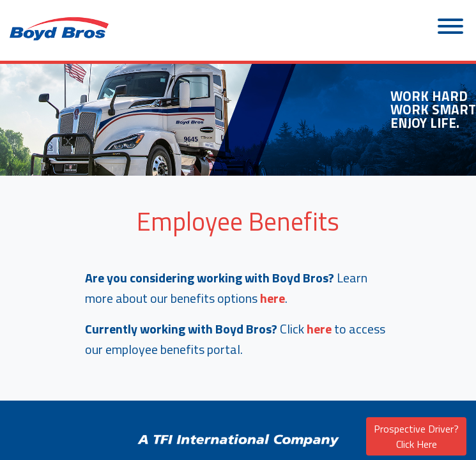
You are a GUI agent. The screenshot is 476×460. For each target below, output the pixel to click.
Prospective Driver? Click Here (416, 436)
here (273, 298)
